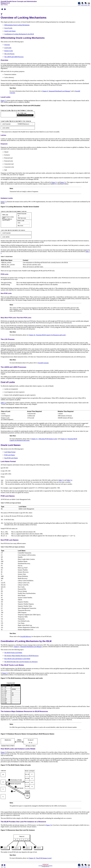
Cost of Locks (8, 28)
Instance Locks (9, 51)
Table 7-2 (3, 403)
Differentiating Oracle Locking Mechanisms (17, 25)
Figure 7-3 (5, 673)
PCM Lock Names (10, 455)
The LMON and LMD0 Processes (14, 57)
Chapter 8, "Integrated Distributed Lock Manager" (56, 91)
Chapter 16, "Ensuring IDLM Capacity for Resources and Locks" (47, 335)
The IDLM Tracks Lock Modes (13, 653)
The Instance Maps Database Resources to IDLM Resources (21, 656)
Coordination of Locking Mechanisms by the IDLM (19, 34)
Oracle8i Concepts (43, 363)
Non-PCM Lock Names (11, 458)
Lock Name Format (10, 452)
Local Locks (8, 48)
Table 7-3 (61, 480)
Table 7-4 (69, 480)
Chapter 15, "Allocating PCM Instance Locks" (44, 439)
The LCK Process (9, 54)
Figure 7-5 (4, 752)
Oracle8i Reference (26, 636)
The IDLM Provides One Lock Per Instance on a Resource (21, 662)
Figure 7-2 (63, 182)
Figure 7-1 (4, 101)
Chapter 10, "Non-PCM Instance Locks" (40, 858)
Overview (7, 45)
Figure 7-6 (49, 825)
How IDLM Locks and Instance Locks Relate (17, 659)
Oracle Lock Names (10, 31)
